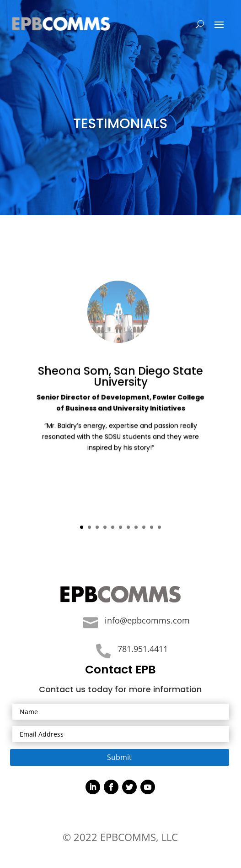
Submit (119, 757)
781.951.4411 (143, 649)
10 (152, 527)
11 (159, 527)
